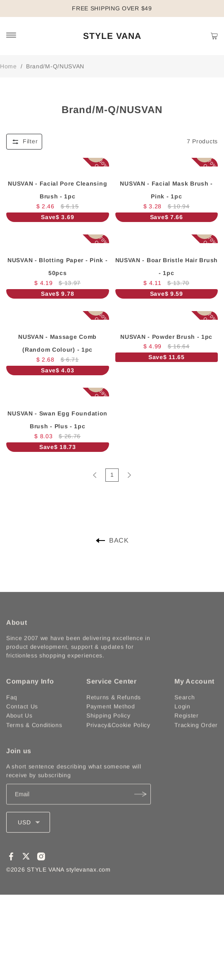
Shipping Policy (108, 730)
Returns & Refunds (114, 712)
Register (187, 730)
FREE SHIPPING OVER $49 (112, 8)
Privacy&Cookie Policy (118, 739)
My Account (194, 696)
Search (185, 712)
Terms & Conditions (34, 739)
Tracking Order (196, 739)
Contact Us (22, 721)
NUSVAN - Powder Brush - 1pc (166, 337)
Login (182, 721)
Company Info (30, 696)
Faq (12, 712)
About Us (19, 730)
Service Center (112, 696)
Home (8, 66)
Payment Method (111, 721)
